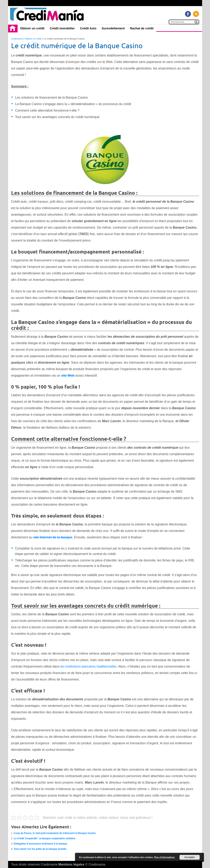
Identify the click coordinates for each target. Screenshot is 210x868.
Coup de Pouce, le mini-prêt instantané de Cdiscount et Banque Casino (55, 833)
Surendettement (113, 28)
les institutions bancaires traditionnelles (88, 666)
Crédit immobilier (62, 28)
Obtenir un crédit (32, 28)
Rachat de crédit (142, 28)
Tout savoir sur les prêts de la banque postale (40, 849)
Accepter (189, 857)
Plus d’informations (164, 857)
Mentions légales (71, 864)
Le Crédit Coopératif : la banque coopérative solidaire (45, 838)
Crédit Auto (88, 28)
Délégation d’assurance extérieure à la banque (41, 844)
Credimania (17, 39)
